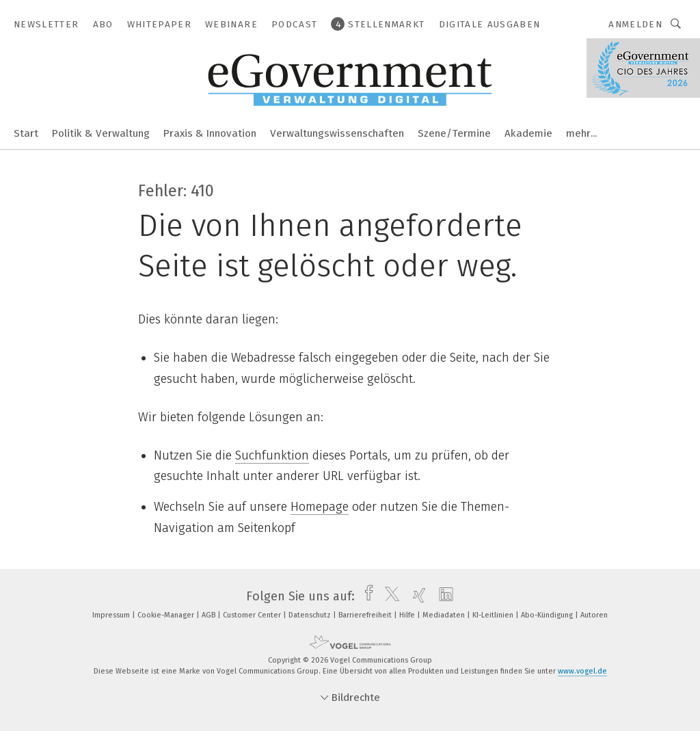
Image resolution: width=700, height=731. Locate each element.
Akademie (528, 133)
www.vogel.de (582, 671)
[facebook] (365, 596)
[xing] (416, 596)
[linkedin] (443, 596)
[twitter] (389, 596)
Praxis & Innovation (210, 133)
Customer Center (253, 615)
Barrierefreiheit (366, 615)
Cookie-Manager (167, 615)
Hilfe (408, 615)
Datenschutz (311, 615)
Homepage (320, 507)
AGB (210, 615)
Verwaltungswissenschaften (337, 133)
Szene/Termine (454, 133)
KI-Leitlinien (494, 615)
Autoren (594, 615)
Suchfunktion (272, 455)
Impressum (112, 615)
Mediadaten (445, 615)
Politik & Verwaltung (101, 133)
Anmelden (635, 24)
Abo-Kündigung (548, 615)
